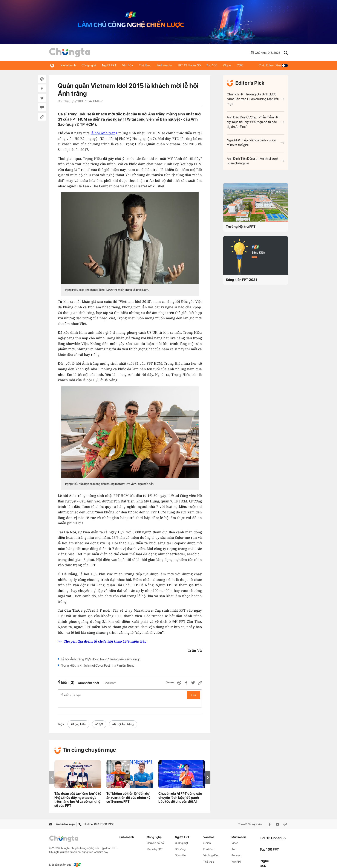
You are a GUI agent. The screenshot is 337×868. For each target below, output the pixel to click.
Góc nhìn (180, 849)
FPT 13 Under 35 (194, 65)
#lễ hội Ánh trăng (123, 717)
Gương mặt (182, 836)
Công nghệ (90, 65)
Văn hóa (130, 65)
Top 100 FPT (269, 843)
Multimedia (168, 65)
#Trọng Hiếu (78, 717)
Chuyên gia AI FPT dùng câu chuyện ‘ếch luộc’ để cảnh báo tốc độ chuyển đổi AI (180, 791)
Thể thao (148, 65)
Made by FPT (155, 842)
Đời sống (180, 842)
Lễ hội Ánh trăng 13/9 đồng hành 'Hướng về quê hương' (100, 659)
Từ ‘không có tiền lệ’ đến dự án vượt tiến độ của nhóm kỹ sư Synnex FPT (128, 791)
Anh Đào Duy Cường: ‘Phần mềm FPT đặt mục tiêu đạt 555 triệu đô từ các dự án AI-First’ (256, 122)
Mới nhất (110, 683)
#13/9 (99, 717)
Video (235, 836)
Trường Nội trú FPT (241, 227)
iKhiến (207, 836)
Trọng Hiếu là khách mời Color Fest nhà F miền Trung (98, 665)
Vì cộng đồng (211, 849)
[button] (208, 771)
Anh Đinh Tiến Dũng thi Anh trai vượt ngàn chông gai (256, 161)
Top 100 (217, 65)
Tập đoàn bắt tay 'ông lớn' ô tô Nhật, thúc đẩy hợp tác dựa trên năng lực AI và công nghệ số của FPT (78, 793)
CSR (247, 65)
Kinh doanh (68, 65)
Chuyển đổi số (155, 836)
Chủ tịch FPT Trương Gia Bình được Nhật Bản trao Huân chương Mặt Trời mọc (256, 99)
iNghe (233, 65)
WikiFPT (237, 855)
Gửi (194, 695)
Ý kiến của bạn (130, 695)
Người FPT (111, 65)
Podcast (236, 849)
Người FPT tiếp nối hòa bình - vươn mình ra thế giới (256, 143)
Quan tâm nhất (89, 683)
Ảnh (234, 842)
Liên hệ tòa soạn (62, 817)
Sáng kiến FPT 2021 (241, 280)
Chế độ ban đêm (273, 65)
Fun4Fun (209, 842)
